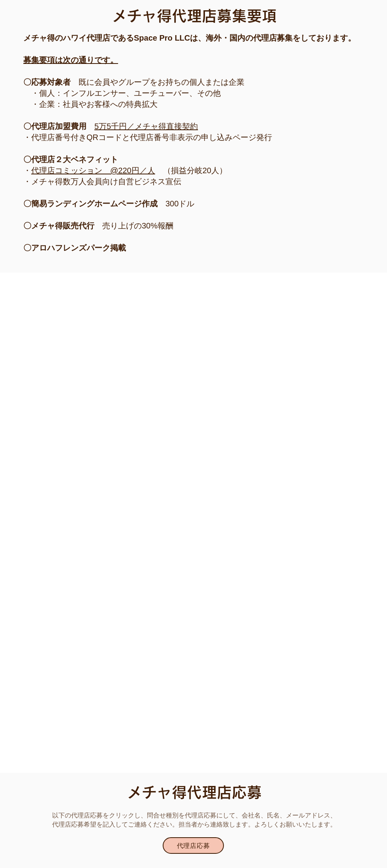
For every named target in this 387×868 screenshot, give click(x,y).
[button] (193, 846)
